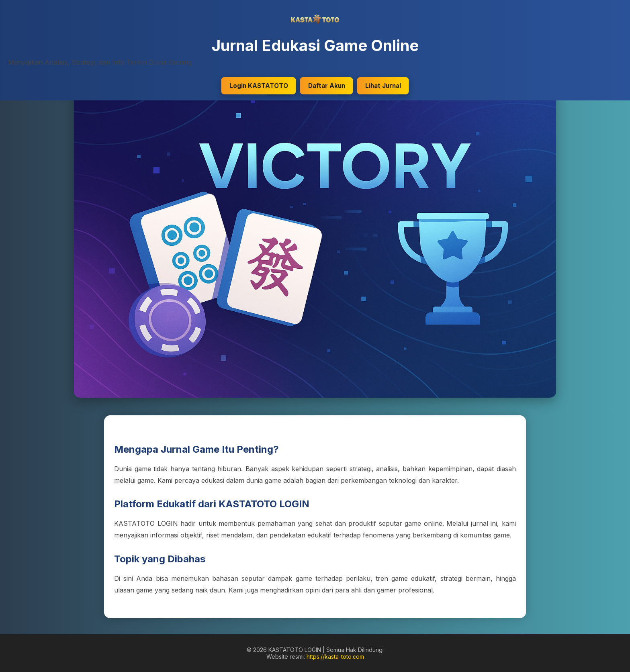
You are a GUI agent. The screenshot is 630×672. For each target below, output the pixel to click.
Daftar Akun (327, 86)
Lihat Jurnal (383, 86)
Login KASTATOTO (259, 86)
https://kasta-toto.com (335, 657)
